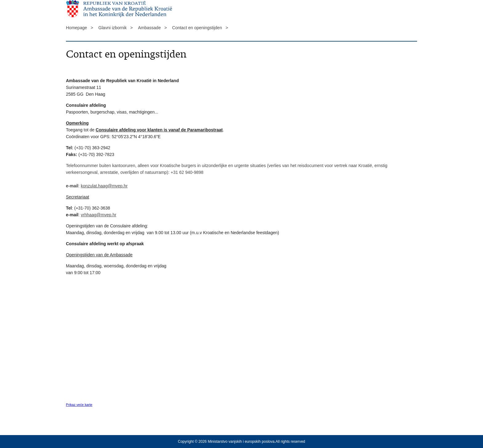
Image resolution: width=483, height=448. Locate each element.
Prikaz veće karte (79, 405)
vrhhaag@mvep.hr (98, 215)
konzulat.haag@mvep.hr (104, 186)
